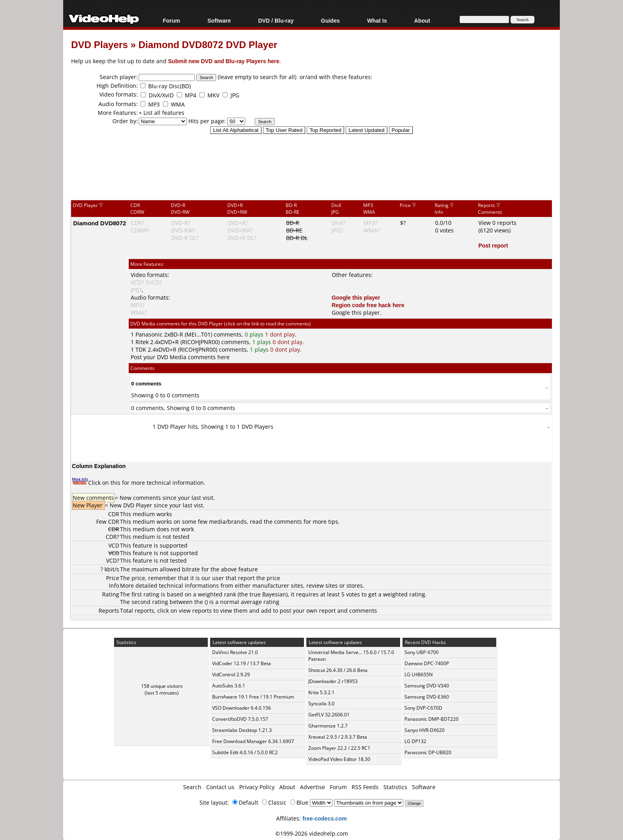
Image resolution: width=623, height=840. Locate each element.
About (422, 20)
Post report (493, 245)
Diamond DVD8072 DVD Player (208, 44)
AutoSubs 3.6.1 (229, 686)
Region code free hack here (368, 305)
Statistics (395, 787)
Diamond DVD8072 (100, 223)
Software (219, 20)
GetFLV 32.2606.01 (329, 715)
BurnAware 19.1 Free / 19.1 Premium (253, 697)
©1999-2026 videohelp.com (312, 833)
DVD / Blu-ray (276, 20)
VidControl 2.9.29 (231, 675)
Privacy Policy (257, 787)
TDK (141, 349)
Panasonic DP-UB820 (428, 752)
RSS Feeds (365, 787)
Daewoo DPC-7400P (427, 663)
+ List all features (162, 113)
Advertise (312, 787)
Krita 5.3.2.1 (321, 692)
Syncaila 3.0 (321, 704)
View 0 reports (497, 223)
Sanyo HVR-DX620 (425, 730)
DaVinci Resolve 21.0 (235, 652)
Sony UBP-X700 (422, 652)
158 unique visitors (162, 686)
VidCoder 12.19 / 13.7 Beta (242, 663)
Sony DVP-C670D (423, 708)
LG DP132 (415, 741)
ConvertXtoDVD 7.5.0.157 (240, 719)
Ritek (142, 342)
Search (192, 787)
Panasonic (149, 334)
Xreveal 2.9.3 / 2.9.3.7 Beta (338, 737)
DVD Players (100, 44)
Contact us (220, 787)
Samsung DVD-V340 (427, 686)
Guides (330, 20)
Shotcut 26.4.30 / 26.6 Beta (338, 670)
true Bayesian (268, 594)
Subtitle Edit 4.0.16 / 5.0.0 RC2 (245, 752)
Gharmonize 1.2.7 (328, 726)
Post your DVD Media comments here (180, 357)
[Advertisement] (311, 166)
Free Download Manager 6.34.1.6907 (253, 741)
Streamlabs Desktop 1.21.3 (242, 730)
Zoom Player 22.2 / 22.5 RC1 (339, 748)
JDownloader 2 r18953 (333, 681)
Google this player (356, 297)
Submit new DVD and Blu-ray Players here (224, 61)
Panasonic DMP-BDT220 (431, 719)
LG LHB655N (419, 675)
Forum (172, 20)
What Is (377, 20)
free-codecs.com (324, 818)
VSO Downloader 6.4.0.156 (242, 708)
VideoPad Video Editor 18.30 (339, 759)
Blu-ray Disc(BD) (169, 86)
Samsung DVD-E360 (427, 697)
